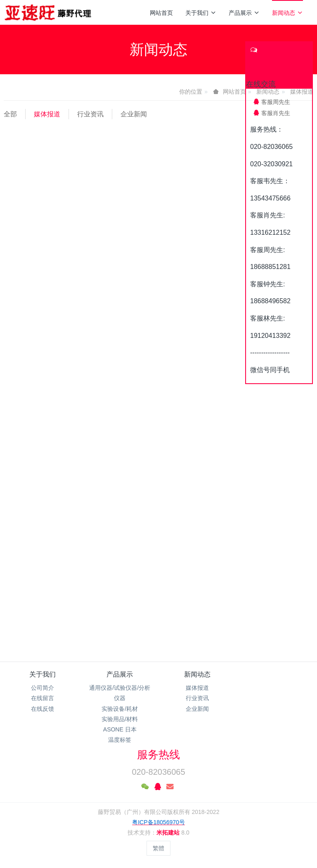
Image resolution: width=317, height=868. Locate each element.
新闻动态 (287, 13)
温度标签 (120, 740)
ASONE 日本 (120, 729)
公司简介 (43, 688)
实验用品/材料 (120, 719)
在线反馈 (43, 709)
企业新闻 (134, 114)
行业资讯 (90, 114)
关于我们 (201, 13)
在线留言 (43, 698)
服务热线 (158, 755)
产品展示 (244, 13)
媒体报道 (47, 114)
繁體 (158, 848)
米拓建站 (169, 833)
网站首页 (161, 13)
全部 (10, 114)
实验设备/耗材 (120, 709)
